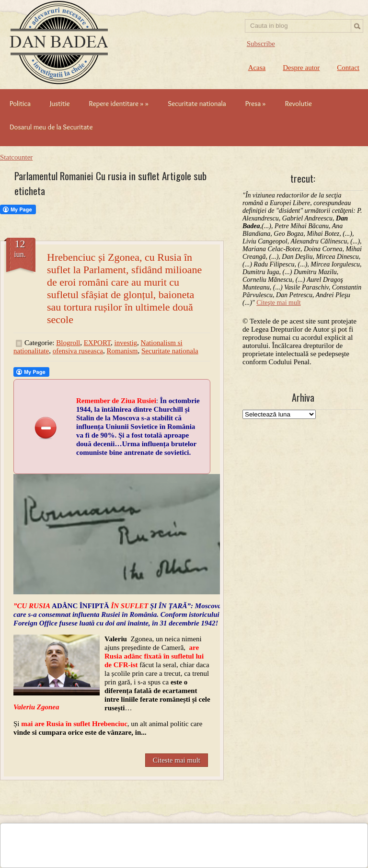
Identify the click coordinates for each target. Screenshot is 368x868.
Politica (20, 104)
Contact (348, 68)
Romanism (122, 351)
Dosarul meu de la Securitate (51, 127)
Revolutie (299, 104)
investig (126, 343)
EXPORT (97, 343)
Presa (256, 104)
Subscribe (261, 44)
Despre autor (301, 68)
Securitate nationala (197, 104)
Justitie (60, 104)
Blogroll (68, 343)
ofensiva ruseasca (78, 351)
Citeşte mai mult (279, 303)
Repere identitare (119, 104)
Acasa (257, 68)
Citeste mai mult (177, 760)
